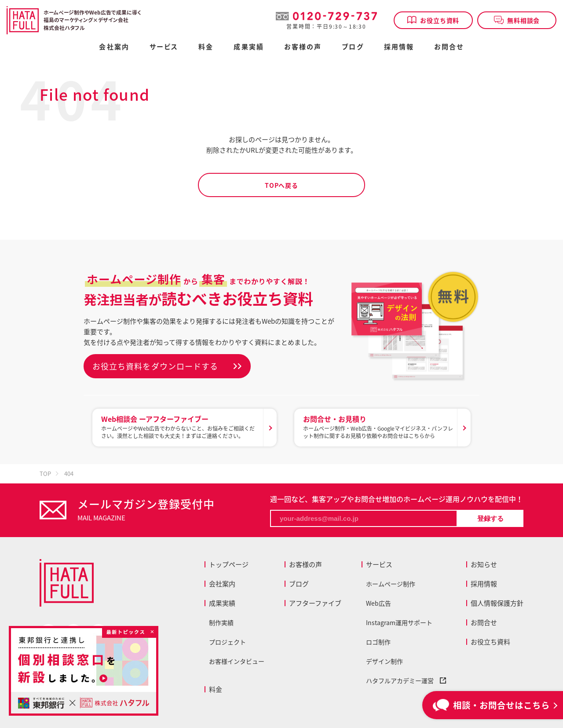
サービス (379, 564)
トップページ (229, 564)
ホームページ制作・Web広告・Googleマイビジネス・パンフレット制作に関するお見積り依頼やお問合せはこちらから (378, 427)
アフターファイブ (315, 603)
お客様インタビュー (237, 661)
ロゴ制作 (378, 642)
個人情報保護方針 (497, 603)
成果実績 (249, 48)
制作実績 (221, 622)
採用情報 (399, 48)
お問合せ (449, 48)
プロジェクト (227, 642)
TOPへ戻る (281, 185)
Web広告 (378, 603)
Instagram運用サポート (399, 622)
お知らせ (484, 564)
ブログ (353, 48)
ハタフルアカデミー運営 (406, 680)
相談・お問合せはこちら (491, 705)
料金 (216, 689)
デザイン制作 (384, 661)
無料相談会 (517, 20)
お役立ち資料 (433, 20)
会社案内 (114, 48)
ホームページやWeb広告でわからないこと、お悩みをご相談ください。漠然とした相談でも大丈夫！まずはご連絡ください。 (180, 427)
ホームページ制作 (391, 584)
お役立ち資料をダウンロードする (155, 366)
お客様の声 (303, 48)
